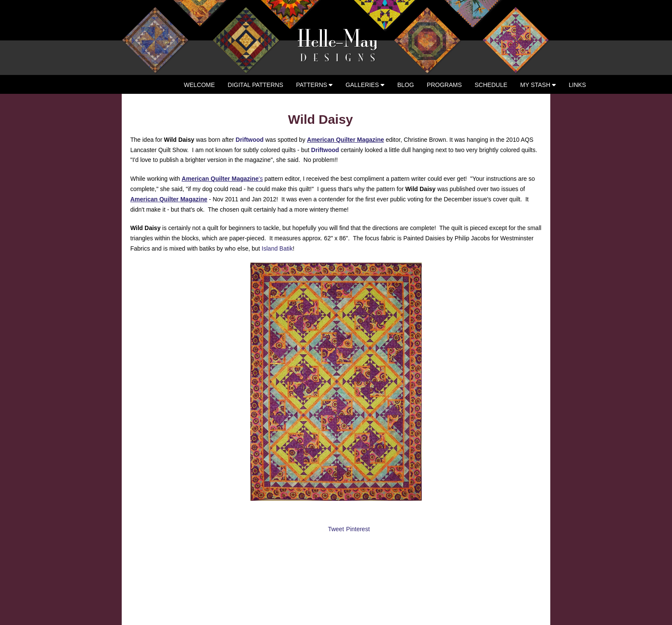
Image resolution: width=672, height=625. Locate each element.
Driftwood (250, 140)
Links (577, 85)
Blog (406, 85)
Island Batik (276, 248)
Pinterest (358, 529)
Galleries (365, 85)
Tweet (336, 529)
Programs (444, 85)
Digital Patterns (255, 85)
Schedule (491, 85)
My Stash (538, 85)
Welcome (199, 85)
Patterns (315, 85)
